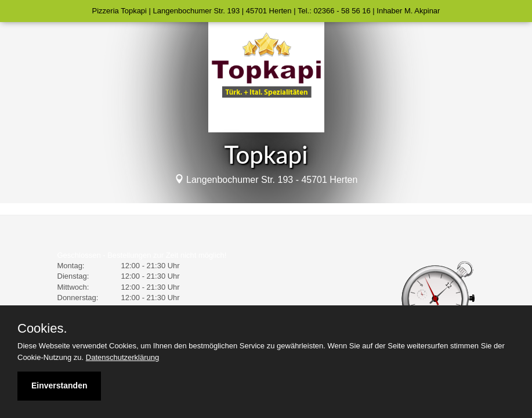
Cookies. (42, 329)
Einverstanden (59, 385)
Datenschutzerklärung (122, 357)
